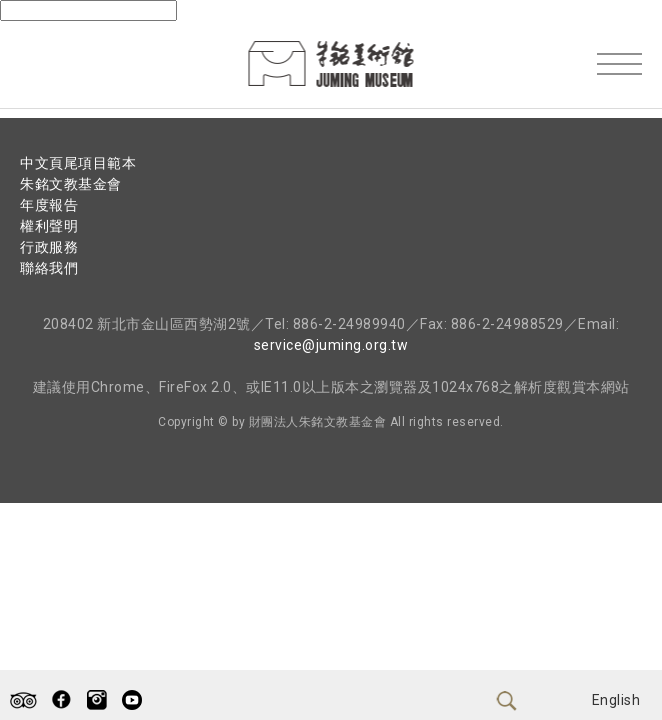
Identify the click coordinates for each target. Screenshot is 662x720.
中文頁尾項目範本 (78, 163)
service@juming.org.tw (331, 345)
